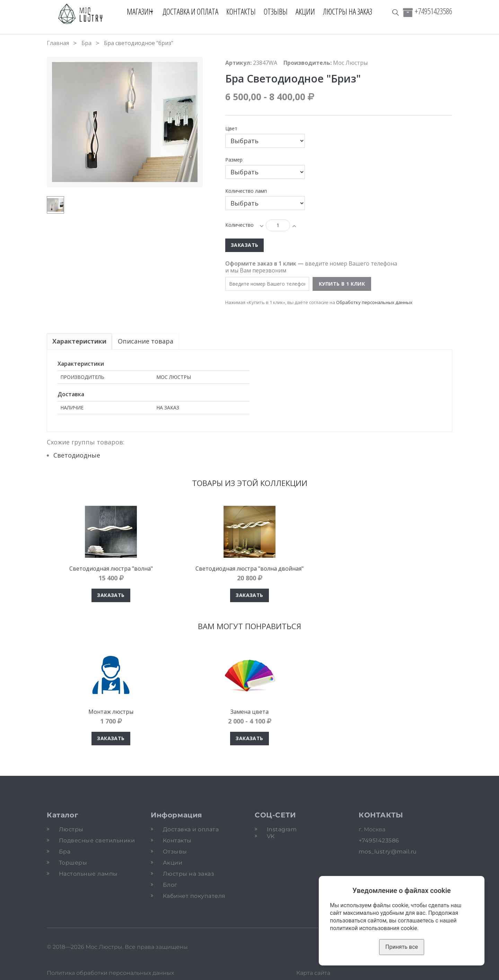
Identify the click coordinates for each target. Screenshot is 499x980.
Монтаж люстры (111, 712)
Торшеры (73, 863)
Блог (170, 885)
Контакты (244, 11)
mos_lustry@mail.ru (388, 852)
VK (271, 836)
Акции (308, 11)
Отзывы (279, 11)
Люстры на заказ (351, 11)
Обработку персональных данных (374, 302)
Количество (239, 225)
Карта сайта (313, 973)
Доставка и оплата (194, 11)
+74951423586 (434, 11)
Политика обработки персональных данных (110, 973)
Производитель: (308, 63)
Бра (86, 43)
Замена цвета (249, 712)
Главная (58, 43)
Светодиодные (77, 455)
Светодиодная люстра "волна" (111, 569)
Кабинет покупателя (194, 896)
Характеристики (79, 341)
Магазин (137, 11)
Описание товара (146, 341)
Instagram (282, 829)
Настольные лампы (88, 874)
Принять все (402, 947)
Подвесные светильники (97, 840)
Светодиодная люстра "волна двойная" (249, 569)
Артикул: (238, 63)
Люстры (71, 829)
